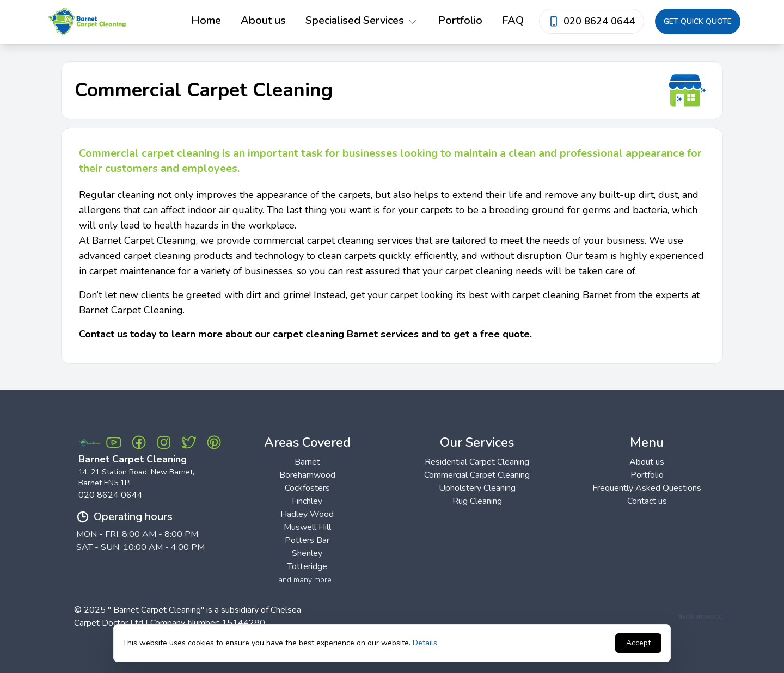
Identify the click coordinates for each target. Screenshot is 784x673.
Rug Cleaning (477, 501)
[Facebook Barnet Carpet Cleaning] (139, 442)
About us (263, 20)
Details (425, 643)
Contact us (647, 501)
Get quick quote (698, 21)
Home (206, 20)
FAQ (513, 20)
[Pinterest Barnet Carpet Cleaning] (214, 442)
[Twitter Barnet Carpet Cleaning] (189, 442)
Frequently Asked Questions (647, 488)
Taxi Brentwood (699, 616)
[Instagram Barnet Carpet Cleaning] (164, 442)
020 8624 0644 (111, 495)
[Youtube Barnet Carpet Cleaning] (114, 442)
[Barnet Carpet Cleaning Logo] (90, 443)
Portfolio (460, 20)
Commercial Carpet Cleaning (477, 475)
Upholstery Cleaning (477, 488)
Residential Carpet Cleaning (477, 462)
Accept (638, 643)
